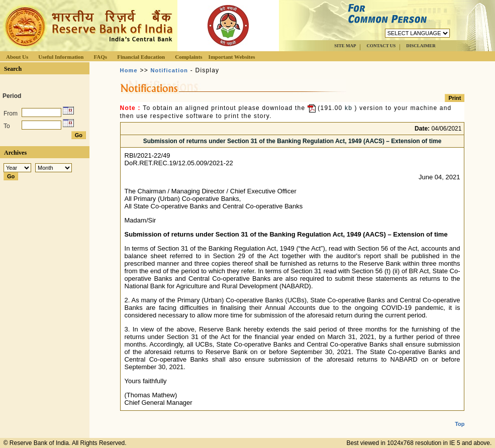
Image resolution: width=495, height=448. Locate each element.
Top (460, 416)
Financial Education (141, 57)
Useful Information (61, 57)
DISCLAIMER (421, 46)
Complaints (188, 57)
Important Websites (232, 57)
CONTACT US (381, 46)
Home (129, 70)
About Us (17, 57)
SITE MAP (345, 46)
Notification (169, 70)
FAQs (100, 57)
